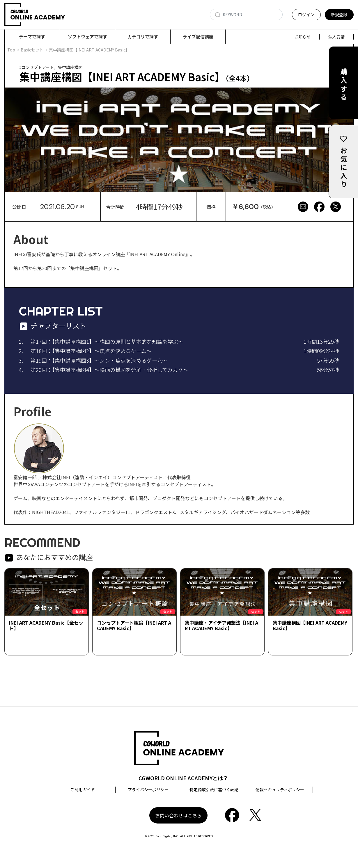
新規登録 (339, 15)
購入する (344, 85)
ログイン (306, 15)
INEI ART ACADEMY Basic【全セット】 (46, 626)
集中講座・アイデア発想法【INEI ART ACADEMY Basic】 (221, 626)
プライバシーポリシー (148, 790)
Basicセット (32, 50)
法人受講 (336, 37)
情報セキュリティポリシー (280, 790)
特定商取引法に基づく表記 (214, 790)
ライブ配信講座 (198, 36)
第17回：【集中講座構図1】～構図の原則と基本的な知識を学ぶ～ (107, 342)
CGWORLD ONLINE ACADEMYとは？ (183, 778)
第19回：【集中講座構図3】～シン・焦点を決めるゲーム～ (99, 361)
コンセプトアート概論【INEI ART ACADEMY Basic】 (134, 626)
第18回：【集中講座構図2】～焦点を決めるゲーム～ (91, 351)
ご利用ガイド (83, 790)
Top (11, 50)
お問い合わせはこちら (178, 816)
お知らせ (302, 37)
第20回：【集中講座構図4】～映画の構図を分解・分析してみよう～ (109, 370)
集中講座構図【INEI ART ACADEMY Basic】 (310, 626)
